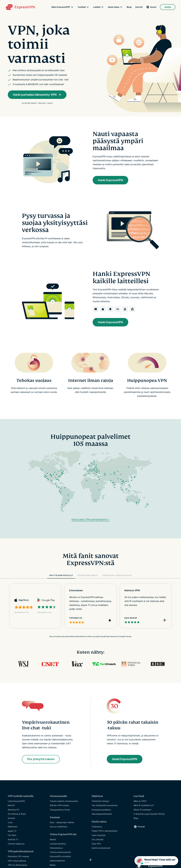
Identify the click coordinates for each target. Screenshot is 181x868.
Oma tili (139, 7)
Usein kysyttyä (98, 835)
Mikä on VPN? (140, 801)
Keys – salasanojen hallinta (62, 823)
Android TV (13, 840)
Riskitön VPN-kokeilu (59, 805)
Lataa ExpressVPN (16, 801)
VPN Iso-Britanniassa (17, 865)
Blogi (129, 7)
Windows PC (14, 810)
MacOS (11, 805)
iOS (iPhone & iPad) (17, 814)
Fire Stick (12, 835)
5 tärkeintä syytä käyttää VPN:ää (149, 814)
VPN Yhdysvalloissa (17, 861)
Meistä (53, 839)
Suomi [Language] (153, 7)
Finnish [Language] (141, 827)
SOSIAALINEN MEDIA (87, 575)
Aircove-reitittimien (58, 827)
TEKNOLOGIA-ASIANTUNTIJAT (117, 575)
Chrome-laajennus (16, 844)
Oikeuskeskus (56, 848)
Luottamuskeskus (58, 844)
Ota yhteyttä (97, 839)
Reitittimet (12, 827)
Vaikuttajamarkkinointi (102, 814)
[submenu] (72, 7)
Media (53, 865)
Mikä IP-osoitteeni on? (144, 805)
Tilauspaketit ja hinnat (60, 810)
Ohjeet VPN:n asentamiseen (104, 831)
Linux (10, 823)
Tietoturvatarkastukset (60, 852)
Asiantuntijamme (57, 861)
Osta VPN (96, 844)
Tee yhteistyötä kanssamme (105, 805)
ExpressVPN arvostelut (60, 857)
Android (11, 818)
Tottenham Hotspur (101, 801)
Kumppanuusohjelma (101, 810)
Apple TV (12, 831)
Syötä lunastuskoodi (101, 848)
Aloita (168, 7)
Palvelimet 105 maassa (18, 857)
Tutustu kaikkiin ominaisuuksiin (64, 801)
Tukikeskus (97, 827)
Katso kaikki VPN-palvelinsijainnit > (90, 519)
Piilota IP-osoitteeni (142, 810)
